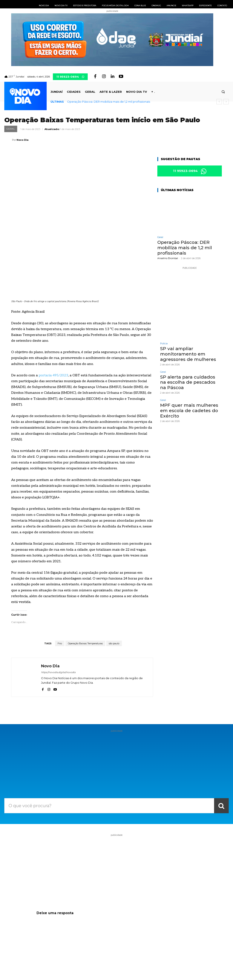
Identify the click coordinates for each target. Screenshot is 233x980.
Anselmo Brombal (168, 258)
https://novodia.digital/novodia (58, 615)
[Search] (221, 749)
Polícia (164, 344)
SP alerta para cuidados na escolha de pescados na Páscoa (189, 382)
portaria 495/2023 (53, 318)
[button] (223, 92)
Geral (11, 129)
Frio (60, 586)
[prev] (219, 102)
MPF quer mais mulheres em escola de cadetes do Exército (188, 410)
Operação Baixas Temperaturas (85, 586)
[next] (226, 102)
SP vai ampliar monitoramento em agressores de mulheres (187, 354)
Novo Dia (22, 140)
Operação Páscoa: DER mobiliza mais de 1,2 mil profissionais (109, 102)
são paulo (114, 586)
